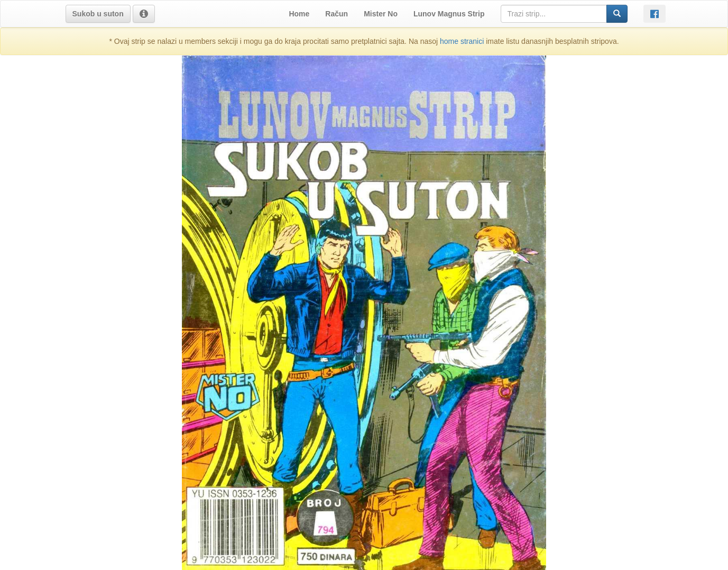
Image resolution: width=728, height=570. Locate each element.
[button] (98, 14)
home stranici (462, 41)
